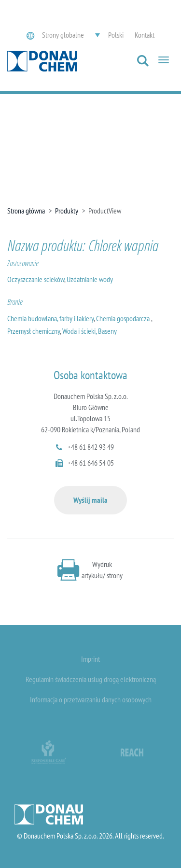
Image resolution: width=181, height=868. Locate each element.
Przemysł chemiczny (34, 331)
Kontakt (145, 35)
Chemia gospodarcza (124, 318)
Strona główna (26, 211)
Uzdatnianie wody (90, 279)
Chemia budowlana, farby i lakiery (50, 318)
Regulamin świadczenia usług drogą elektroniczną (91, 679)
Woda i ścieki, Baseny (90, 331)
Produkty (67, 211)
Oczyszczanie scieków (36, 279)
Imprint (90, 659)
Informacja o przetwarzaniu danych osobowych (91, 699)
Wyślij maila (90, 500)
